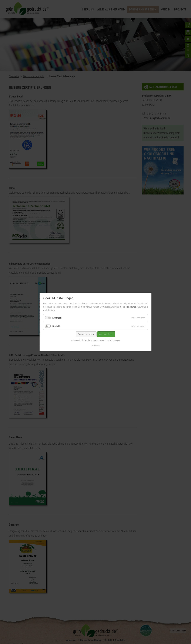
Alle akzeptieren (106, 334)
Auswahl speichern (86, 334)
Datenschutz (96, 346)
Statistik (56, 326)
